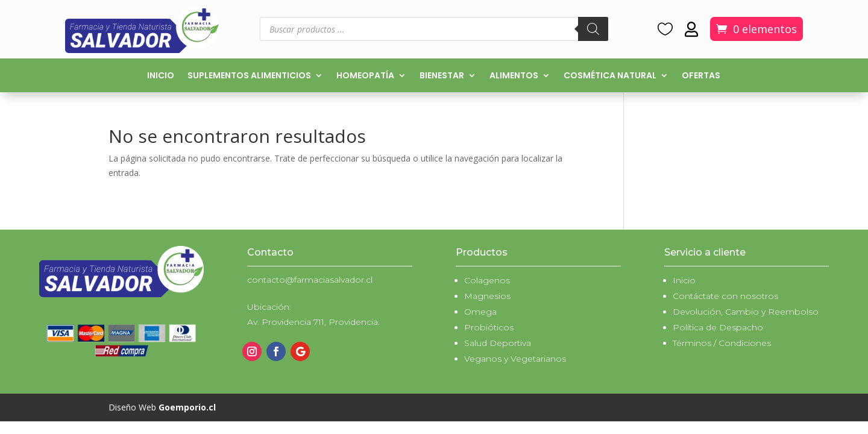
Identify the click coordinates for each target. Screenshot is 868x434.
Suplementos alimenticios (249, 76)
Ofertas (701, 76)
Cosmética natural (610, 76)
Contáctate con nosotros (725, 296)
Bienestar (442, 76)
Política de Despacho (718, 327)
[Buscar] (593, 29)
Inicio (161, 76)
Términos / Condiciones (722, 343)
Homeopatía (365, 76)
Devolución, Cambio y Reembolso (746, 312)
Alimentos (514, 76)
